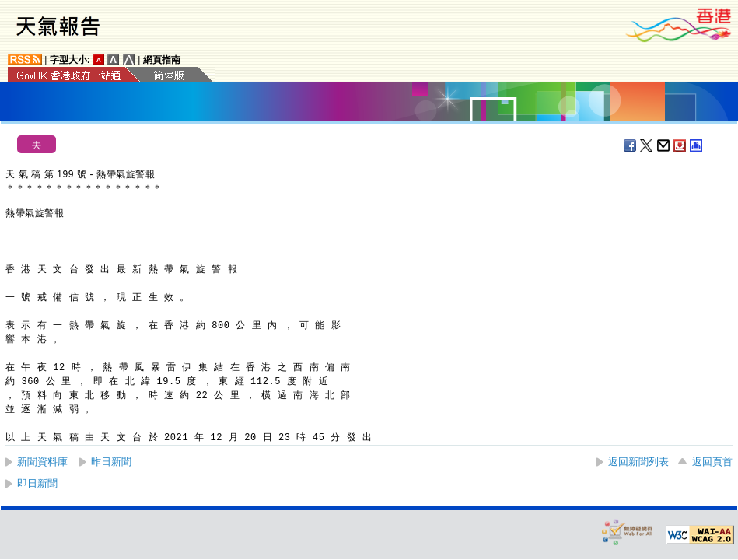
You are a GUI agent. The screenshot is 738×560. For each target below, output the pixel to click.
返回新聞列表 (638, 462)
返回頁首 (712, 462)
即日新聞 (37, 483)
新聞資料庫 (42, 462)
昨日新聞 (111, 462)
